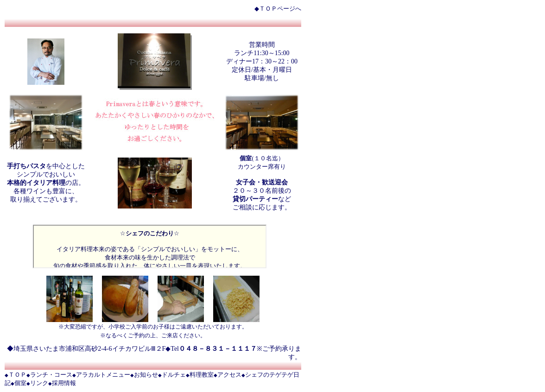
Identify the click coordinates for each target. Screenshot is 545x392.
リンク (39, 383)
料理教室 (202, 375)
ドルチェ (174, 375)
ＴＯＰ (17, 375)
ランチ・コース (51, 375)
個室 (20, 383)
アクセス (229, 375)
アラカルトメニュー (103, 375)
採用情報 (64, 383)
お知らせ (146, 375)
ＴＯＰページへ (280, 9)
